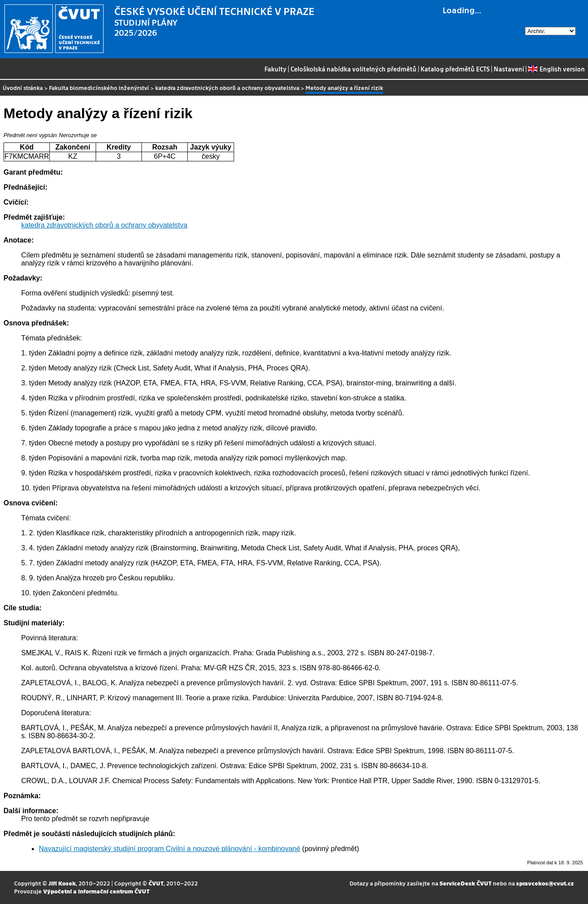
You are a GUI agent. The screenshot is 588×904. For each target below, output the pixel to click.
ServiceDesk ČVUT (465, 883)
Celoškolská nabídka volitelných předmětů (354, 69)
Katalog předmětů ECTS (455, 69)
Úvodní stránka (23, 88)
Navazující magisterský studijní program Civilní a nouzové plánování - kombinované (169, 849)
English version (556, 69)
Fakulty (275, 69)
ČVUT (156, 883)
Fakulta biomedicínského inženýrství (99, 88)
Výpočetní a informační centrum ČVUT (96, 891)
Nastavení (509, 69)
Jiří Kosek (62, 883)
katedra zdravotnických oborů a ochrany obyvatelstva (227, 88)
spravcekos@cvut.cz (545, 883)
